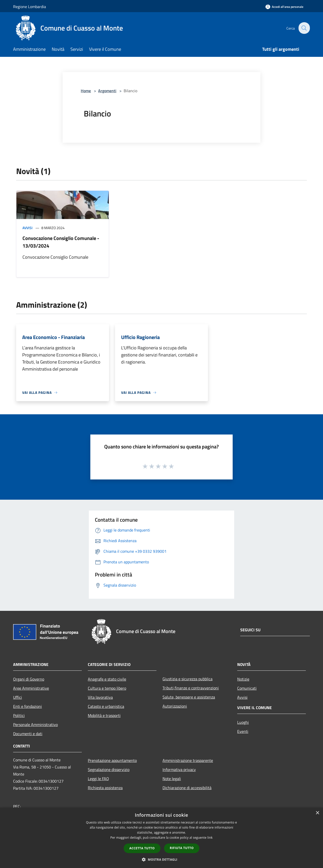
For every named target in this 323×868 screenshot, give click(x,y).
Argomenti (107, 91)
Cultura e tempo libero (107, 688)
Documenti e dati (28, 734)
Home (86, 91)
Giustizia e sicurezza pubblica (187, 679)
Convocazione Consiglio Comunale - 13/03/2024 (61, 242)
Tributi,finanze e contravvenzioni (191, 688)
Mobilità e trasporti (104, 715)
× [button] (317, 813)
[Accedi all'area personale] (284, 7)
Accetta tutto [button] (142, 848)
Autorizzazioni (175, 706)
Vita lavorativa (100, 697)
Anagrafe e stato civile (107, 679)
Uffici (18, 697)
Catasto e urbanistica (106, 706)
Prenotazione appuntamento (112, 760)
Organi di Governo (29, 679)
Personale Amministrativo (35, 725)
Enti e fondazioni (28, 706)
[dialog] (161, 838)
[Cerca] (304, 28)
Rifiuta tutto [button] (182, 848)
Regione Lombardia (30, 7)
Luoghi (243, 722)
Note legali (172, 779)
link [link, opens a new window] (210, 838)
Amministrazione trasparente (188, 760)
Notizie (243, 679)
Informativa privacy (179, 769)
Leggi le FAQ (98, 779)
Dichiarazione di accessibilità (187, 788)
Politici (19, 715)
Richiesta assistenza (105, 788)
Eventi (243, 731)
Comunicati (247, 688)
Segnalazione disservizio (109, 769)
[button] (161, 859)
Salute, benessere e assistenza (189, 697)
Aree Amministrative (31, 688)
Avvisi (28, 228)
